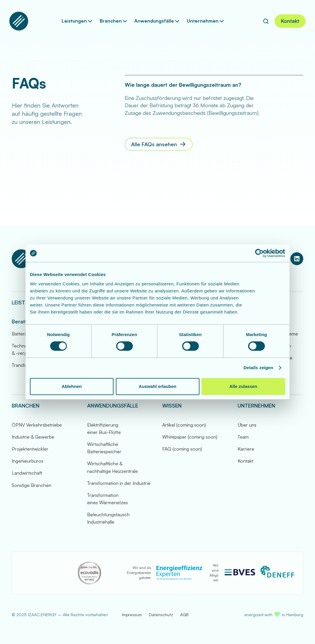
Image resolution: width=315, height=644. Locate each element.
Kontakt (245, 461)
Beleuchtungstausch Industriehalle (108, 518)
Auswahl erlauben (157, 386)
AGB (184, 615)
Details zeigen (258, 368)
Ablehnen (72, 386)
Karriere (246, 449)
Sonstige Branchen (32, 485)
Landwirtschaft (27, 473)
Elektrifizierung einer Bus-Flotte (104, 429)
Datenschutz (161, 615)
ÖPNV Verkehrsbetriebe (37, 425)
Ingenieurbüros (28, 461)
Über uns (247, 425)
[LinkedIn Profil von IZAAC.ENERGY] (297, 259)
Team (243, 437)
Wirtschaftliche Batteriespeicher (104, 448)
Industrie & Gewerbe (33, 437)
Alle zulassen (243, 386)
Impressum (132, 615)
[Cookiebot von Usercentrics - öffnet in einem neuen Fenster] (259, 253)
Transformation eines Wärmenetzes (107, 499)
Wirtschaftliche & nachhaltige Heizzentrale (112, 467)
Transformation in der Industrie (119, 483)
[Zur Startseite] (19, 21)
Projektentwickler (30, 449)
